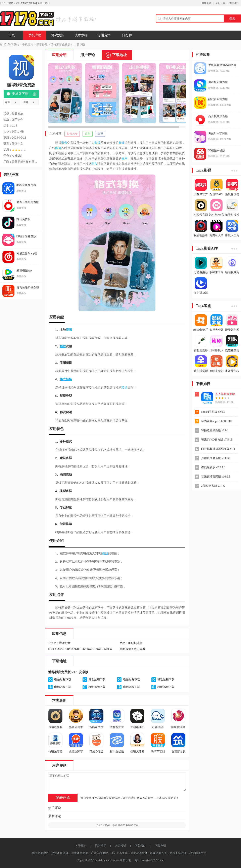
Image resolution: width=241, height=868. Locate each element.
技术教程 (81, 35)
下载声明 (160, 846)
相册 (105, 553)
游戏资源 (58, 35)
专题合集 (104, 35)
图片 (94, 164)
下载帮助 (140, 846)
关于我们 (81, 846)
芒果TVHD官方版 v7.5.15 (217, 440)
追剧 (88, 134)
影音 (64, 143)
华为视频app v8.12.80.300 (217, 421)
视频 (69, 330)
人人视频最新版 (225, 394)
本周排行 (234, 3)
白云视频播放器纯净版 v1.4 (218, 449)
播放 (63, 346)
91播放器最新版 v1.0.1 (215, 430)
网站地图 (101, 846)
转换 (125, 387)
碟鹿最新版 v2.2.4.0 (213, 467)
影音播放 (42, 45)
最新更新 (206, 3)
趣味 (122, 143)
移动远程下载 (97, 680)
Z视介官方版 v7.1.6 (213, 486)
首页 (12, 35)
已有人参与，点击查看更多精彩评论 (117, 825)
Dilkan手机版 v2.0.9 (213, 412)
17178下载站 (11, 45)
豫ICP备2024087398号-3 (150, 860)
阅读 (58, 148)
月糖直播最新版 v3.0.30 (216, 458)
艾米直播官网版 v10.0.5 (216, 477)
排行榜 (127, 35)
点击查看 (140, 649)
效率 (125, 158)
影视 (100, 134)
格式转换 (66, 379)
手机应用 (35, 35)
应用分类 (220, 3)
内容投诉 (120, 846)
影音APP (72, 134)
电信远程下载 (63, 680)
